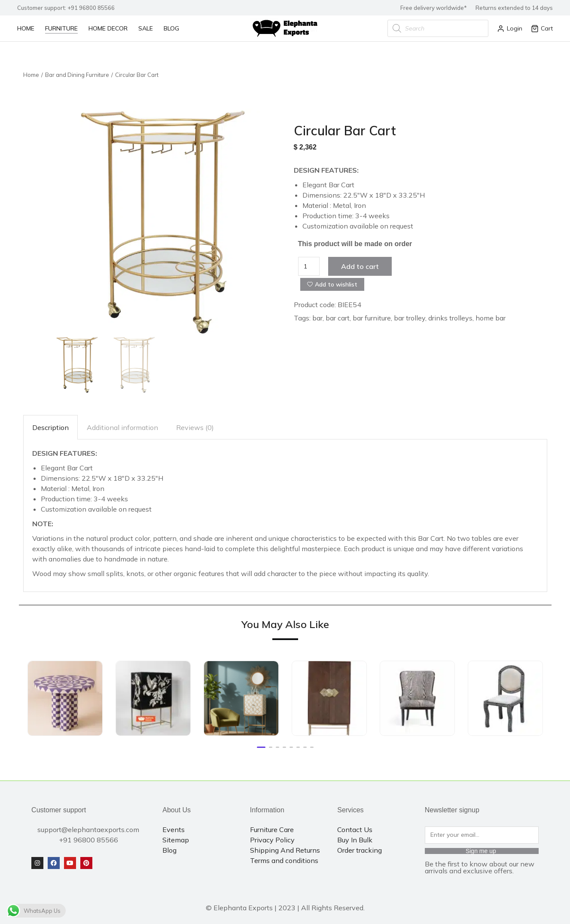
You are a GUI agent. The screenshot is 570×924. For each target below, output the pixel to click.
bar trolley (410, 318)
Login (510, 28)
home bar (491, 318)
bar (317, 318)
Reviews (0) (195, 427)
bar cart (338, 318)
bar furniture (372, 318)
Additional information (122, 427)
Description (50, 427)
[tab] (50, 427)
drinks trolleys (450, 318)
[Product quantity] (309, 266)
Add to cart (360, 266)
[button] (261, 747)
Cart (542, 28)
